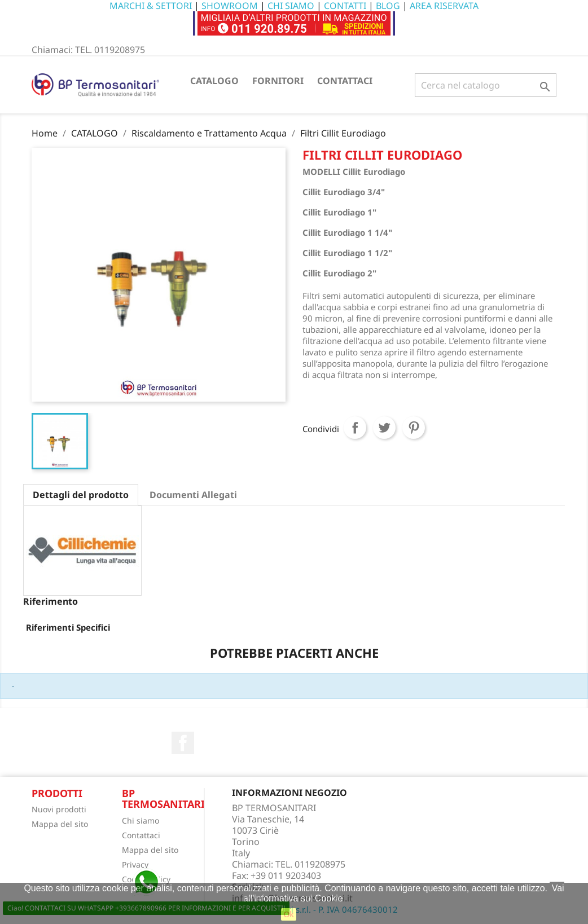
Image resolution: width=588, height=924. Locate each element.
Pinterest (414, 428)
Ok (289, 914)
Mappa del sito (60, 824)
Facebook (183, 743)
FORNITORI (278, 81)
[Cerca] (486, 85)
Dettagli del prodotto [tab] (81, 495)
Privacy (135, 864)
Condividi (355, 428)
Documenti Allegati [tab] (193, 495)
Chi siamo (141, 820)
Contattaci (141, 835)
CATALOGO (214, 81)
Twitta (384, 428)
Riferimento (51, 601)
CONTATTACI (345, 81)
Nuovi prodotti (59, 809)
